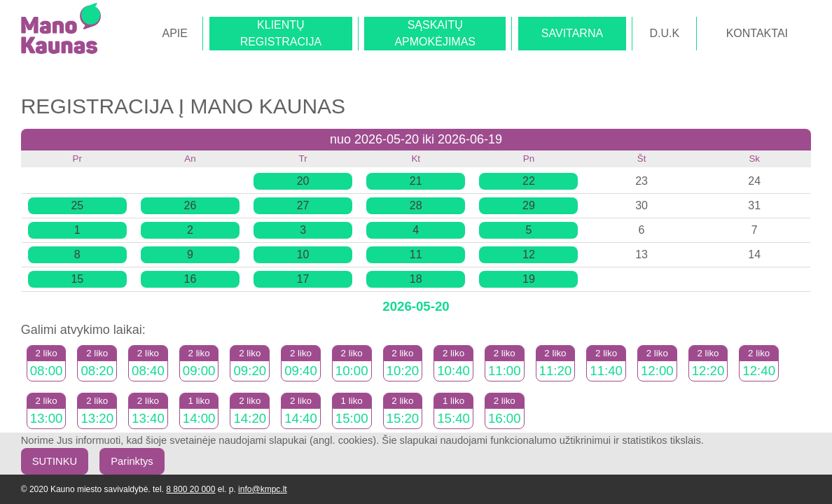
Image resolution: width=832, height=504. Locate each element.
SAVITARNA (572, 33)
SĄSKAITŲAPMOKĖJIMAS (435, 33)
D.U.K (665, 33)
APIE (174, 33)
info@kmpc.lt (263, 489)
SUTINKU (55, 461)
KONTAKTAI (757, 33)
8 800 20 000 (190, 489)
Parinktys (132, 461)
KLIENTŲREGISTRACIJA (281, 33)
